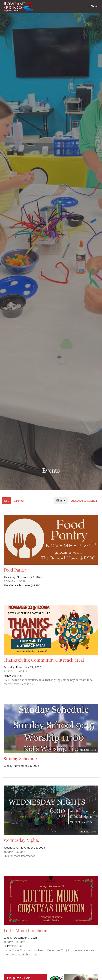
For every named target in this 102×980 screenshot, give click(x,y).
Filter (61, 500)
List (6, 501)
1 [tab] (27, 493)
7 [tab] (59, 493)
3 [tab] (37, 493)
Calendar (19, 501)
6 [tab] (54, 493)
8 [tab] (65, 493)
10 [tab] (75, 493)
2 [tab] (32, 493)
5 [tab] (48, 493)
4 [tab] (43, 493)
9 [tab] (70, 493)
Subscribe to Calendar (84, 501)
